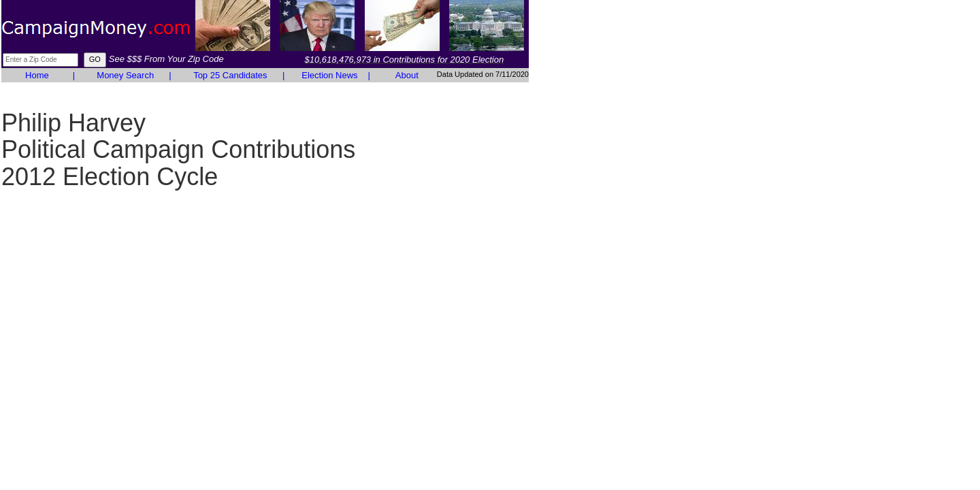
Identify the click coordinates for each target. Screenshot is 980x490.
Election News (329, 75)
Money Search (125, 75)
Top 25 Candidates (230, 75)
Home (37, 75)
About (407, 75)
